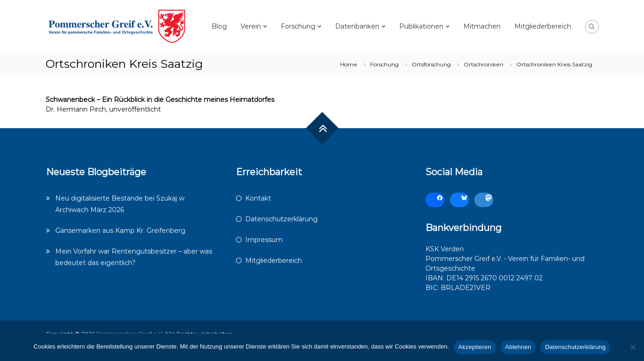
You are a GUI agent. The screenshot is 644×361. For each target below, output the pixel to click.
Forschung (298, 26)
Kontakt (258, 198)
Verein (251, 26)
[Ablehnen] (632, 347)
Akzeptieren (475, 347)
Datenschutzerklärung (281, 219)
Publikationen (421, 26)
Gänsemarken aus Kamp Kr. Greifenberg (120, 231)
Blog (219, 26)
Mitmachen (482, 26)
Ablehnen (518, 347)
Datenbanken (357, 26)
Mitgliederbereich (543, 26)
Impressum (264, 240)
